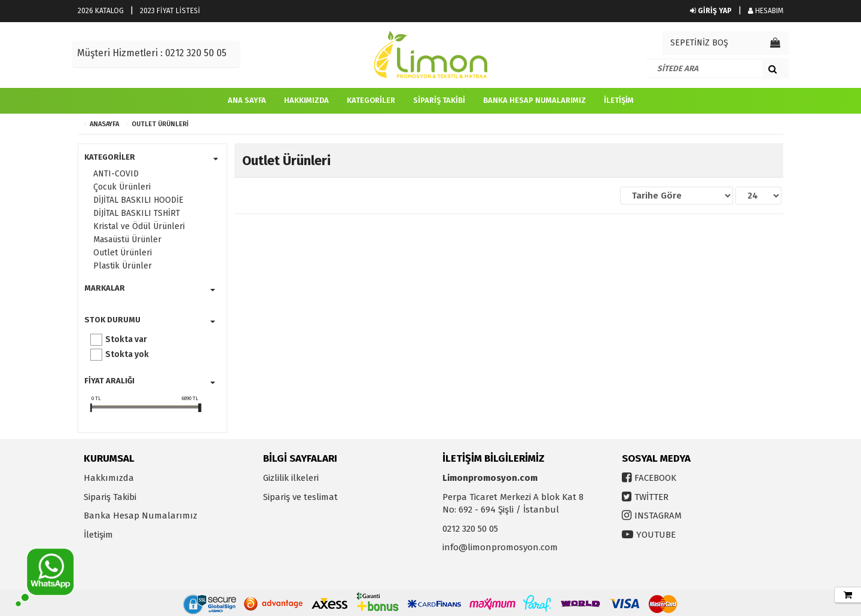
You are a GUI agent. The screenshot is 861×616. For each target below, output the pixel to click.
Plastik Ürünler (123, 266)
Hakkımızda (306, 100)
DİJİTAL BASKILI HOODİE (138, 200)
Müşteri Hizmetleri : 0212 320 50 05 (152, 53)
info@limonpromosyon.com (500, 547)
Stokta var (126, 339)
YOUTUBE (656, 535)
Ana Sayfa (247, 100)
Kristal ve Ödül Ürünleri (139, 226)
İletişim (619, 100)
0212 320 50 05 (470, 529)
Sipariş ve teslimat (300, 497)
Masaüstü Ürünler (127, 240)
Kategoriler (371, 100)
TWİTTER (651, 497)
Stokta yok (127, 354)
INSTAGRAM (658, 516)
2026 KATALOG (101, 11)
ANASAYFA (104, 124)
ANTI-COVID (116, 174)
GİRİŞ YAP (711, 11)
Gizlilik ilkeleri (291, 478)
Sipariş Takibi (439, 100)
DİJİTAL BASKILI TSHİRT (137, 213)
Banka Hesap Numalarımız (535, 100)
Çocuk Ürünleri (122, 187)
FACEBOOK (655, 478)
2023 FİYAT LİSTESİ (170, 11)
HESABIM (766, 11)
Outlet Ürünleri (160, 124)
